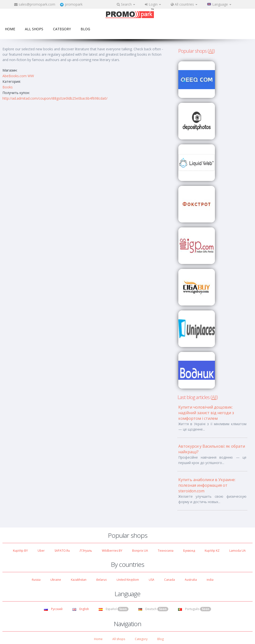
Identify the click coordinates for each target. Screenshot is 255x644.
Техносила (166, 551)
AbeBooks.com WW (18, 76)
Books (8, 87)
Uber (41, 551)
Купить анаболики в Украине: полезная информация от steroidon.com (207, 485)
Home (10, 29)
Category (62, 29)
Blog (85, 29)
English (81, 609)
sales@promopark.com (37, 4)
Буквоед (189, 551)
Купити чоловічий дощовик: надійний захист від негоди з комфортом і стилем (206, 413)
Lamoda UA (238, 551)
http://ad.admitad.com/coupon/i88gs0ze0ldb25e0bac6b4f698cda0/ (55, 98)
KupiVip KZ (212, 551)
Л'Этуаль (86, 551)
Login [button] (153, 4)
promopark (74, 4)
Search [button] (126, 4)
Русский (53, 609)
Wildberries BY (112, 551)
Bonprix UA (140, 551)
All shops (34, 29)
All (211, 51)
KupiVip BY (20, 551)
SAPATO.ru (62, 551)
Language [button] (219, 4)
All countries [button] (184, 4)
